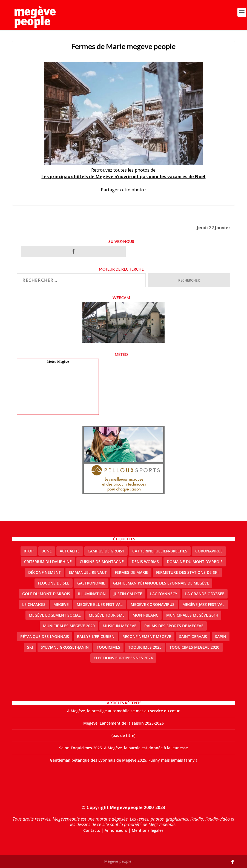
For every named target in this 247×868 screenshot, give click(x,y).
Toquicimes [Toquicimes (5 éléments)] (108, 647)
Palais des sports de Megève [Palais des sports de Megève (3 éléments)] (174, 626)
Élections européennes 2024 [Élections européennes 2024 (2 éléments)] (123, 658)
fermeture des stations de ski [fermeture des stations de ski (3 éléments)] (187, 572)
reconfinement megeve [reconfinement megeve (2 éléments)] (147, 636)
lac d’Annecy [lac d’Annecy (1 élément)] (164, 594)
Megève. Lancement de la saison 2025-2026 (124, 723)
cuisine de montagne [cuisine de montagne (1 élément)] (102, 562)
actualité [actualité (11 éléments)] (70, 551)
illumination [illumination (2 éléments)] (92, 594)
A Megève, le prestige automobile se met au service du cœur (123, 711)
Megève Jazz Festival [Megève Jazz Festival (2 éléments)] (203, 604)
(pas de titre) (123, 735)
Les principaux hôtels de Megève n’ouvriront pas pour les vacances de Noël (123, 177)
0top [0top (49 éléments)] (29, 551)
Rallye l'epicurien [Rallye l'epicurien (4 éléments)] (96, 636)
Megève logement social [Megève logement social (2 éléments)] (55, 615)
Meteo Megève (58, 361)
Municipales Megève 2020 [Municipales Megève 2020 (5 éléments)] (69, 626)
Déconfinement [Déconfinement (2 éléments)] (44, 572)
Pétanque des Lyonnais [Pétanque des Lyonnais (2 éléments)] (45, 636)
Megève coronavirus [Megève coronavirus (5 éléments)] (153, 604)
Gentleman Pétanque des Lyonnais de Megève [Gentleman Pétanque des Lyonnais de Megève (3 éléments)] (161, 583)
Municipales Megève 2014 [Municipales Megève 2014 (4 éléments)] (192, 615)
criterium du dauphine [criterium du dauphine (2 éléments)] (48, 562)
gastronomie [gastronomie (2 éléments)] (91, 583)
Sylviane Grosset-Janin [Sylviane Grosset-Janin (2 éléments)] (65, 647)
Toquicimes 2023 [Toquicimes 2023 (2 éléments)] (145, 647)
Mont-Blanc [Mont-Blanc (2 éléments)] (145, 615)
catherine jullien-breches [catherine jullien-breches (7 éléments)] (160, 551)
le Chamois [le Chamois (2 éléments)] (34, 604)
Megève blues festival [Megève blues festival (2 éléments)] (100, 604)
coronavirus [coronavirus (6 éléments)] (209, 551)
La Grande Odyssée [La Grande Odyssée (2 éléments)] (205, 594)
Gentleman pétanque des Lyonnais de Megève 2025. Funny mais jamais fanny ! (123, 760)
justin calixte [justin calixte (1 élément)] (128, 594)
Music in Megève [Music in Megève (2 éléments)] (120, 626)
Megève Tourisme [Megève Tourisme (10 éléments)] (107, 615)
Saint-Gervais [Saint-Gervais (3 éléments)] (193, 636)
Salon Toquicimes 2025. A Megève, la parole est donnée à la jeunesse (124, 748)
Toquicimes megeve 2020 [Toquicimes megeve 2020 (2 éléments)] (194, 647)
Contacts (92, 830)
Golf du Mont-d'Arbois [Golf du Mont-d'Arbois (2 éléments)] (46, 594)
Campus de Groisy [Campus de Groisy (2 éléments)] (106, 551)
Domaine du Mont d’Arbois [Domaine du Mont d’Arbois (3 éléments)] (195, 562)
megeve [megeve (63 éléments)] (61, 604)
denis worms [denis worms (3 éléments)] (145, 562)
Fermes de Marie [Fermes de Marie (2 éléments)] (131, 572)
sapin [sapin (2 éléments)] (221, 636)
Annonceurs (116, 830)
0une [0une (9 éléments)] (47, 551)
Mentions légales (148, 830)
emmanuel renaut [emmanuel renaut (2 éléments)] (88, 572)
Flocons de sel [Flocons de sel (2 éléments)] (54, 583)
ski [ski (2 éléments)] (30, 647)
